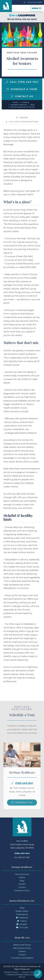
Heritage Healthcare (19, 105)
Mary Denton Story (22, 948)
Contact (22, 887)
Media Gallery (22, 911)
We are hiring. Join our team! (22, 17)
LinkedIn (22, 924)
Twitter (22, 921)
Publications (22, 914)
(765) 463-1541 (24, 792)
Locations (25, 102)
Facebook (22, 918)
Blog (32, 105)
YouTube (22, 927)
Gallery (22, 877)
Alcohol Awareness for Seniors (22, 107)
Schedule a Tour (22, 89)
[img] (7, 82)
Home (15, 102)
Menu (37, 9)
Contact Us (22, 96)
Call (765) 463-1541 (22, 82)
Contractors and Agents (22, 958)
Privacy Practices (31, 972)
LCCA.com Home (33, 2)
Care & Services (22, 874)
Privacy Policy (11, 972)
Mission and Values (22, 945)
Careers (22, 884)
